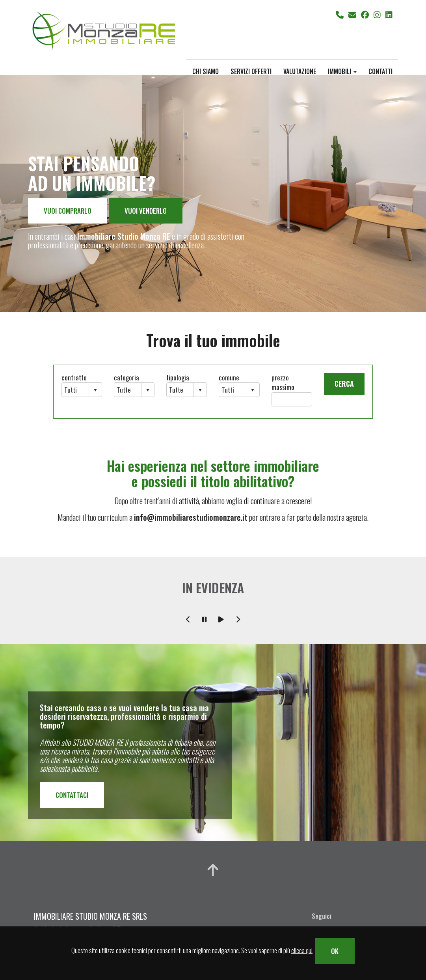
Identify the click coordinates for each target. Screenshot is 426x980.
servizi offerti (251, 71)
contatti (380, 71)
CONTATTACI (72, 795)
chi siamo (206, 71)
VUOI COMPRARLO (68, 211)
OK (335, 951)
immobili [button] (342, 71)
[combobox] (75, 389)
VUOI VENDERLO (146, 211)
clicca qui (302, 950)
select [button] (95, 390)
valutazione (300, 71)
